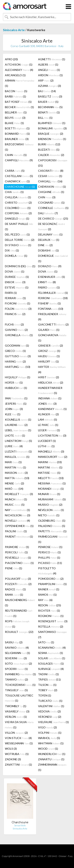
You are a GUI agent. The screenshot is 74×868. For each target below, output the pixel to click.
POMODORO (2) (51, 579)
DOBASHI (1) (48, 250)
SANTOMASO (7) (52, 634)
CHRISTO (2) (18, 203)
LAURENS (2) (16, 425)
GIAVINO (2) (16, 330)
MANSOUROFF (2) (53, 457)
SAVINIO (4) (17, 648)
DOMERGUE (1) (53, 258)
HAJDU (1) (49, 356)
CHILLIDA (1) (18, 197)
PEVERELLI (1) (18, 558)
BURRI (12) (49, 144)
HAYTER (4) (52, 369)
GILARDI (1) (49, 330)
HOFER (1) (14, 383)
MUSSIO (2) (50, 505)
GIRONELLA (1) (19, 335)
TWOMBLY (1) (16, 706)
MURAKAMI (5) (52, 499)
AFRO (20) (11, 59)
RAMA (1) (14, 595)
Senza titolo (20, 825)
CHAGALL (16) (50, 181)
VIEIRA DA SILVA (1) (19, 725)
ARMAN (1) (20, 83)
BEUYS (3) (15, 118)
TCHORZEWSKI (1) (20, 685)
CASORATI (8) (51, 171)
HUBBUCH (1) (16, 388)
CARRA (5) (15, 171)
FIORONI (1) (18, 303)
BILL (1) (45, 118)
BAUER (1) (48, 102)
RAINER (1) (49, 589)
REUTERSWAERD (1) (19, 613)
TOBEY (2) (48, 690)
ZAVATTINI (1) (18, 765)
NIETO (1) (49, 515)
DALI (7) (48, 213)
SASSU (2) (14, 642)
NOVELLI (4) (17, 521)
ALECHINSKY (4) (19, 70)
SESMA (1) (51, 653)
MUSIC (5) (15, 505)
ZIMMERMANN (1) (52, 767)
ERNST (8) (47, 282)
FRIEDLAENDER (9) (52, 317)
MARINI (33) (50, 462)
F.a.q (70, 856)
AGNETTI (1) (52, 59)
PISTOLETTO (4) (47, 571)
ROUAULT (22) (19, 632)
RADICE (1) (15, 589)
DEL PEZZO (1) (17, 234)
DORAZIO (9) (50, 266)
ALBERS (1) (48, 64)
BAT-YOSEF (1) (18, 102)
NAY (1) (17, 510)
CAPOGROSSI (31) (53, 163)
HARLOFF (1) (48, 361)
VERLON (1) (16, 717)
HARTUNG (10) (18, 367)
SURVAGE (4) (51, 669)
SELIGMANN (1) (17, 653)
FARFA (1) (11, 293)
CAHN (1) (16, 155)
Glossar (63, 856)
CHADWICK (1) (17, 181)
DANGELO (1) (17, 218)
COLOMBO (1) (18, 208)
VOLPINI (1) (50, 733)
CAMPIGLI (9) (19, 160)
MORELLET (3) (19, 494)
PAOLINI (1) (16, 531)
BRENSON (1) (52, 139)
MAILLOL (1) (17, 457)
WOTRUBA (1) (17, 754)
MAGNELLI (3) (51, 451)
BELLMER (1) (16, 112)
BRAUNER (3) (17, 139)
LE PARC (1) (48, 425)
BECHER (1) (19, 107)
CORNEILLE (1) (53, 208)
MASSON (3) (16, 473)
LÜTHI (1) (46, 446)
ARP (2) (46, 80)
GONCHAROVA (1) (52, 338)
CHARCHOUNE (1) (20, 187)
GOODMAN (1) (17, 345)
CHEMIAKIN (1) (52, 187)
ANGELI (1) (49, 70)
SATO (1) (46, 642)
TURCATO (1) (50, 701)
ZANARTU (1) (51, 759)
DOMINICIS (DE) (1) (20, 266)
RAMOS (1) (47, 595)
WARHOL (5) (49, 738)
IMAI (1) (16, 398)
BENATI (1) (49, 112)
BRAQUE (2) (51, 134)
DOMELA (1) (16, 256)
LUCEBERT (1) (47, 441)
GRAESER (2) (51, 345)
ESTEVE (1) (17, 287)
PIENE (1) (14, 568)
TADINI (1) (48, 674)
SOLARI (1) (52, 658)
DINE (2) (45, 245)
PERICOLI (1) (16, 552)
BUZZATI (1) (49, 150)
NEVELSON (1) (51, 510)
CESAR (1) (50, 176)
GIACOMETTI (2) (53, 324)
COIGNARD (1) (51, 203)
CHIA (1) (14, 192)
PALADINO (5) (52, 526)
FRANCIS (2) (15, 314)
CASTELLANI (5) (19, 176)
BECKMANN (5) (50, 107)
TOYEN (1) (45, 695)
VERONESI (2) (50, 717)
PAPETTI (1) (52, 531)
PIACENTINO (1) (19, 563)
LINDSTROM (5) (18, 441)
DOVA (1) (15, 271)
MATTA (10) (17, 478)
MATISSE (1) (49, 473)
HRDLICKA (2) (51, 383)
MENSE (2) (15, 483)
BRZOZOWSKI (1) (19, 147)
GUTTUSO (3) (18, 356)
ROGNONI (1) (51, 616)
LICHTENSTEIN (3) (52, 435)
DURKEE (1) (17, 277)
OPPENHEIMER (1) (19, 526)
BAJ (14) (47, 91)
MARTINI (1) (50, 467)
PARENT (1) (19, 536)
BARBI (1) (15, 96)
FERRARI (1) (15, 298)
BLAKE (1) (14, 123)
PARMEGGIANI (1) (53, 539)
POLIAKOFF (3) (18, 579)
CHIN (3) (47, 197)
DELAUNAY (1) (50, 234)
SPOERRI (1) (16, 669)
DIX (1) (12, 250)
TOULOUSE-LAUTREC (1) (19, 698)
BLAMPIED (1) (52, 123)
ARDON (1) (50, 75)
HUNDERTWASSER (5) (50, 390)
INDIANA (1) (50, 398)
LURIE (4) (14, 446)
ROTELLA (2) (51, 626)
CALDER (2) (51, 155)
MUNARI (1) (49, 494)
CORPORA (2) (18, 213)
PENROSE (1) (50, 547)
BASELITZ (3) (50, 96)
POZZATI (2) (18, 584)
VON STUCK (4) (18, 738)
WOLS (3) (11, 749)
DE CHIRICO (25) (53, 218)
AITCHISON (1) (19, 64)
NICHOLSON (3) (18, 515)
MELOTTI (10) (51, 478)
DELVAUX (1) (49, 240)
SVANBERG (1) (20, 674)
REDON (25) (50, 605)
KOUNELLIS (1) (18, 420)
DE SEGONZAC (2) (52, 226)
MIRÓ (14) (14, 489)
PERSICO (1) (49, 552)
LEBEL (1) (18, 430)
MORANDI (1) (51, 489)
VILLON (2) (16, 733)
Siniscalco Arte (14, 30)
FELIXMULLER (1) (53, 293)
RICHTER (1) (49, 611)
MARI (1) (13, 462)
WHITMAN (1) (51, 743)
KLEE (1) (13, 414)
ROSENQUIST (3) (53, 621)
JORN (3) (14, 409)
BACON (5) (16, 91)
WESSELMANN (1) (19, 743)
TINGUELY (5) (16, 690)
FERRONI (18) (53, 298)
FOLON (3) (18, 309)
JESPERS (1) (16, 404)
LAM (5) (48, 420)
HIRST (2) (49, 377)
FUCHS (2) (14, 324)
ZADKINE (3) (13, 759)
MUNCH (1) (16, 499)
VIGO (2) (47, 727)
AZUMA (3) (50, 86)
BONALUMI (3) (52, 128)
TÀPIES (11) (49, 679)
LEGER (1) (49, 430)
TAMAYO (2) (16, 679)
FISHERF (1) (49, 303)
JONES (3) (47, 404)
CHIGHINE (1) (51, 192)
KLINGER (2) (48, 414)
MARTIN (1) (15, 467)
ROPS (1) (17, 624)
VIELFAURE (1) (53, 722)
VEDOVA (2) (49, 711)
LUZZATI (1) (18, 451)
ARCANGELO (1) (15, 75)
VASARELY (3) (17, 711)
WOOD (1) (48, 749)
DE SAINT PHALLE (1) (19, 226)
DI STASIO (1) (18, 245)
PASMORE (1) (17, 547)
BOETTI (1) (17, 128)
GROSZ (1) (49, 351)
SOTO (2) (18, 664)
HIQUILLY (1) (18, 377)
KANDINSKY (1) (52, 409)
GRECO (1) (15, 351)
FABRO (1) (49, 287)
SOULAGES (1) (51, 664)
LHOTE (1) (15, 435)
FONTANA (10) (51, 309)
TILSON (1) (47, 685)
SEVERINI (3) (16, 658)
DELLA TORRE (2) (20, 240)
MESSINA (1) (52, 483)
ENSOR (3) (15, 282)
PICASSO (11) (50, 563)
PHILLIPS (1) (49, 558)
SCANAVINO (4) (52, 648)
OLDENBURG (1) (52, 521)
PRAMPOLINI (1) (52, 584)
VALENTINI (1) (51, 706)
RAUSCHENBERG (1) (20, 603)
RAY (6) (45, 600)
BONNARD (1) (17, 134)
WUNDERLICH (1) (52, 754)
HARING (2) (15, 361)
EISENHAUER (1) (52, 277)
